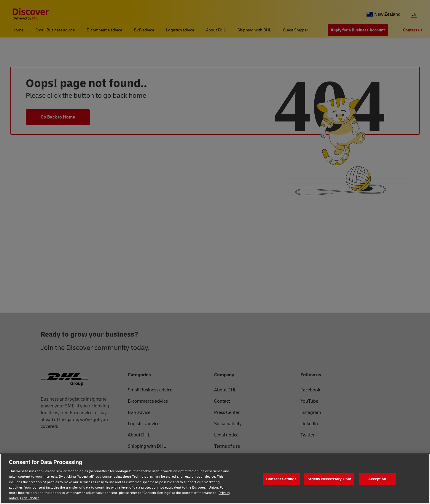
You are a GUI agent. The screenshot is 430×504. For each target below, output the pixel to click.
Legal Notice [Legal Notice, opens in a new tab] (30, 498)
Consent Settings (281, 479)
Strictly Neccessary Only (329, 479)
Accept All (377, 479)
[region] (215, 479)
